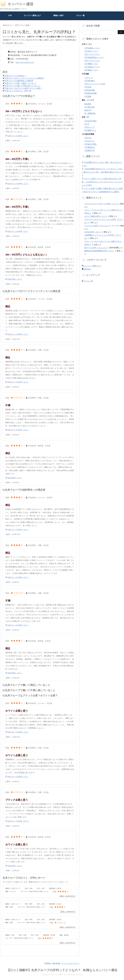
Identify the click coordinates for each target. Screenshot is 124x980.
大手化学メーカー (91, 51)
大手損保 (88, 96)
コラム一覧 (80, 15)
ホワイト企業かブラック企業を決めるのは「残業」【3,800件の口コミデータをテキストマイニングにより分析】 (102, 182)
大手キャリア (90, 127)
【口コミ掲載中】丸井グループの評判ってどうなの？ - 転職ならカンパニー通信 (62, 970)
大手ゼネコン (90, 141)
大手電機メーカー (91, 64)
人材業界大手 (90, 150)
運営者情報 (56, 963)
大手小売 (88, 138)
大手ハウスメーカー (92, 54)
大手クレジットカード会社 (95, 84)
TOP (10, 15)
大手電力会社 (90, 107)
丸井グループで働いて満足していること (21, 83)
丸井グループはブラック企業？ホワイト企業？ (23, 88)
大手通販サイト (90, 130)
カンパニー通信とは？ (33, 15)
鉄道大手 (88, 110)
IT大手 (87, 124)
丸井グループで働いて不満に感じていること (23, 86)
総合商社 (88, 104)
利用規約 (48, 963)
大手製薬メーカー (91, 70)
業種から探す (59, 15)
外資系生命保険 (90, 93)
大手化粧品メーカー (92, 67)
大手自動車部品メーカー (94, 58)
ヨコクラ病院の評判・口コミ (96, 216)
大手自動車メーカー (92, 48)
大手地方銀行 (90, 81)
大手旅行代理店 (90, 144)
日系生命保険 (90, 90)
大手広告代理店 (90, 121)
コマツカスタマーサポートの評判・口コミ (101, 204)
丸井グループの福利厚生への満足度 (19, 81)
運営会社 (88, 269)
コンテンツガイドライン (70, 963)
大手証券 (88, 87)
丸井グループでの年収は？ (15, 76)
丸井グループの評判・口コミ (18, 136)
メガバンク (89, 78)
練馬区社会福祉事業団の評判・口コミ (99, 251)
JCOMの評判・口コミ (93, 232)
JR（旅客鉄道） (90, 113)
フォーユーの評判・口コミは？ (97, 226)
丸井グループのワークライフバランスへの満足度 (24, 78)
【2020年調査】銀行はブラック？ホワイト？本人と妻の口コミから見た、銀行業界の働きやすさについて (103, 172)
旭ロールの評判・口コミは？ (96, 248)
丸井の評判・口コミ (15, 279)
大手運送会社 (90, 147)
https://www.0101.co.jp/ (25, 62)
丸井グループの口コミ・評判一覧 (18, 91)
